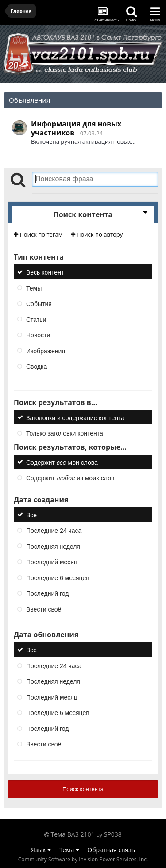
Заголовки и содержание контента (75, 417)
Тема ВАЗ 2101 (73, 834)
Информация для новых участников (76, 128)
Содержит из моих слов (70, 478)
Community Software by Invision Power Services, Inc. (83, 859)
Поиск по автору (97, 234)
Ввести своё (44, 609)
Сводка (37, 367)
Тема (69, 850)
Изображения (46, 351)
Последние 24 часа (54, 531)
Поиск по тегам (38, 234)
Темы (34, 288)
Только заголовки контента (65, 433)
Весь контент (45, 272)
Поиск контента (83, 789)
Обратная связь (111, 850)
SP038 (113, 834)
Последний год (47, 593)
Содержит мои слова (62, 462)
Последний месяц (52, 562)
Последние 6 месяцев (58, 577)
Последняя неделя (53, 546)
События (39, 304)
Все (31, 515)
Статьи (36, 319)
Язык (41, 850)
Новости (38, 335)
